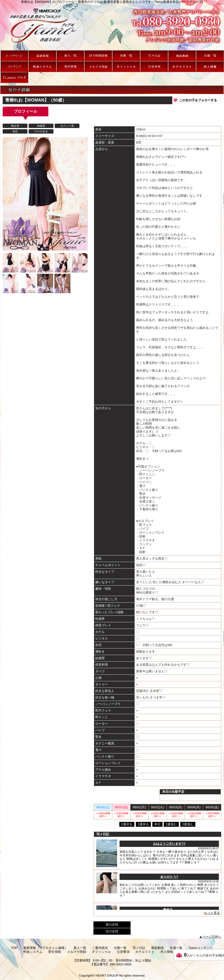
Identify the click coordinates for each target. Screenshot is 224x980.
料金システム (42, 67)
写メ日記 (154, 56)
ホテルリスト (182, 67)
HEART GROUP (107, 976)
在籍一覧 (210, 56)
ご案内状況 (98, 56)
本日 (157, 824)
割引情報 (70, 67)
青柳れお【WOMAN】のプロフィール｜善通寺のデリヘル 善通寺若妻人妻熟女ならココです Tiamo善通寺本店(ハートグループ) (112, 27)
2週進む (188, 824)
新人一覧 (70, 56)
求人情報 (210, 67)
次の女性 (112, 931)
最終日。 (169, 910)
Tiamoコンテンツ (14, 67)
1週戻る (143, 824)
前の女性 (112, 925)
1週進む (171, 824)
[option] (45, 194)
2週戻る (127, 824)
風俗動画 (182, 56)
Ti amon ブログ (14, 78)
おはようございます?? (169, 844)
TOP (14, 56)
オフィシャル (126, 67)
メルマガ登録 (98, 67)
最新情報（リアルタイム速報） (42, 56)
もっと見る (212, 913)
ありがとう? (169, 877)
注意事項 (154, 67)
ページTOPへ (212, 937)
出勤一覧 (126, 56)
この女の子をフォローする (198, 100)
